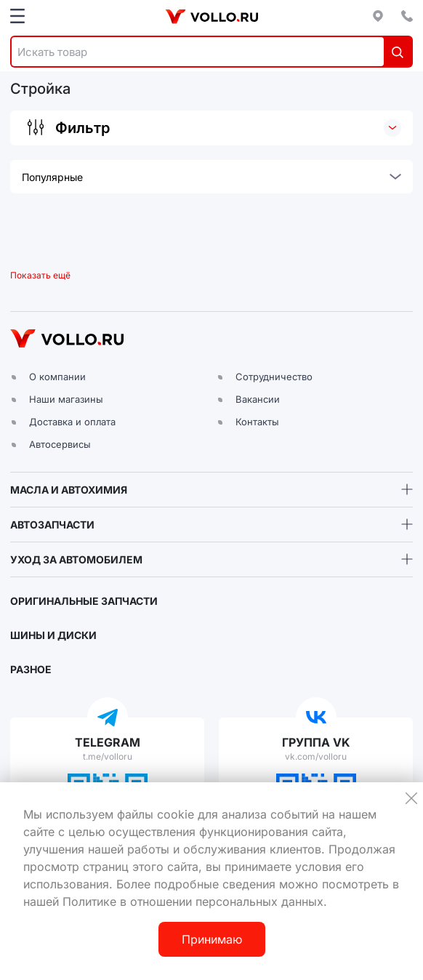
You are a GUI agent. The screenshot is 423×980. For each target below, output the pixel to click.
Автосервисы (60, 444)
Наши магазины (66, 399)
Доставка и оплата (72, 422)
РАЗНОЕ (31, 669)
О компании (57, 377)
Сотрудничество (274, 377)
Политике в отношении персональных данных (193, 901)
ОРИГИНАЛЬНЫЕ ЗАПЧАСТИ (84, 601)
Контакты (257, 422)
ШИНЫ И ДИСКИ (53, 635)
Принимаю (212, 939)
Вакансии (258, 399)
